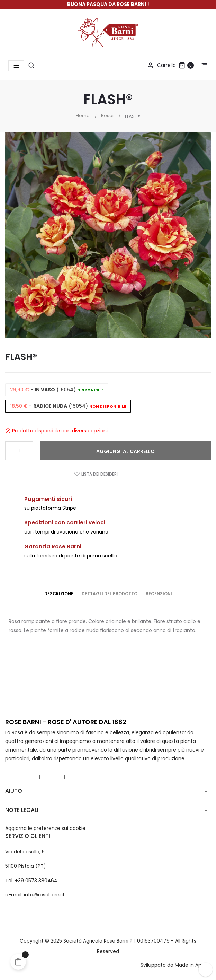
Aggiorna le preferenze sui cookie (45, 828)
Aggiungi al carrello (125, 451)
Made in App (190, 965)
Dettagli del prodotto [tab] (110, 594)
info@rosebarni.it (44, 895)
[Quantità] (19, 451)
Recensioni (159, 594)
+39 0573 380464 (36, 881)
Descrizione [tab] (59, 594)
